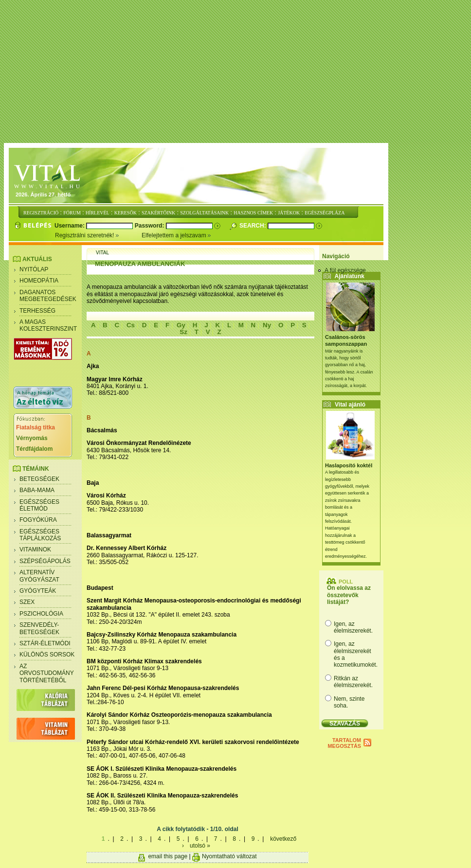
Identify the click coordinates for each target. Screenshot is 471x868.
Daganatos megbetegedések (48, 296)
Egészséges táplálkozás (40, 535)
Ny (267, 325)
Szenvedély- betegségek (39, 628)
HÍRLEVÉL (98, 213)
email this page (168, 856)
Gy (181, 325)
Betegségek (39, 479)
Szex (27, 602)
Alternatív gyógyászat (39, 576)
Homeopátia (39, 281)
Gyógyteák (38, 591)
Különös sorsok (47, 655)
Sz (183, 332)
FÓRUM (72, 213)
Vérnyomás (32, 438)
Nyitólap (34, 269)
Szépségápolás (45, 561)
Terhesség (37, 311)
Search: (254, 226)
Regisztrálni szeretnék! (98, 235)
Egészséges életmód (39, 505)
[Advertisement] (237, 72)
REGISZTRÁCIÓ (41, 213)
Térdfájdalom (34, 449)
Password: (150, 226)
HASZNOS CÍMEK (253, 213)
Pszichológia (41, 614)
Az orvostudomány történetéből (47, 673)
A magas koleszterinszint (48, 325)
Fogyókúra (38, 520)
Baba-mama (37, 490)
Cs (131, 325)
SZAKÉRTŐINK (158, 213)
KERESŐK (126, 213)
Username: (70, 226)
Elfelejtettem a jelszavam (176, 235)
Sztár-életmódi (45, 643)
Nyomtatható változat (229, 856)
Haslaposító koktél (349, 465)
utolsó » (200, 846)
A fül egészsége (345, 270)
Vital (102, 253)
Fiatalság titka (36, 427)
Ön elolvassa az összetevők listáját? (349, 595)
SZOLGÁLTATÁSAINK (204, 213)
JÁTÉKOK (289, 213)
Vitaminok (35, 549)
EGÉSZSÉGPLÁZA (325, 213)
